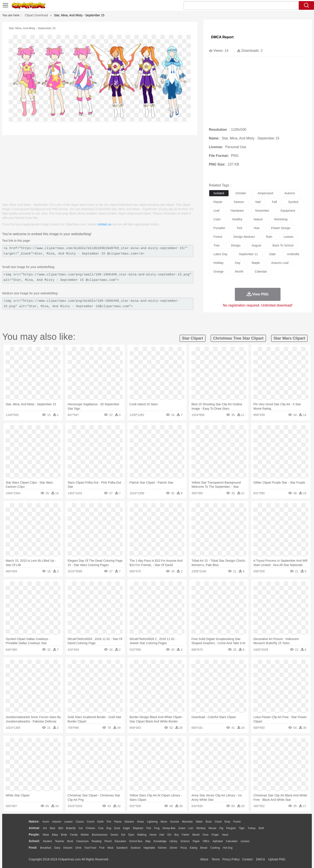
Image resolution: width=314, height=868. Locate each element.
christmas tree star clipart (238, 338)
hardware (237, 211)
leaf (216, 211)
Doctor (114, 835)
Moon (164, 822)
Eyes (131, 835)
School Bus (136, 841)
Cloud (218, 822)
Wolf (261, 828)
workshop (281, 219)
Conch (91, 822)
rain (269, 237)
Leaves (68, 822)
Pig (221, 828)
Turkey (252, 828)
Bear (53, 828)
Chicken (90, 828)
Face (206, 835)
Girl (169, 835)
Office (206, 841)
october (241, 193)
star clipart (193, 338)
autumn (290, 193)
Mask (46, 835)
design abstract (244, 237)
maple (256, 263)
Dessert (68, 848)
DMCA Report (222, 37)
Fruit (102, 848)
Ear (123, 835)
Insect (182, 828)
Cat (81, 828)
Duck (117, 828)
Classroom (82, 841)
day (238, 263)
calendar (261, 271)
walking (142, 835)
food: (33, 848)
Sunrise (175, 822)
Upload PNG (277, 859)
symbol (293, 202)
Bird (61, 828)
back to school (283, 245)
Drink (78, 848)
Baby (55, 835)
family (74, 835)
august (256, 245)
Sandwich (122, 848)
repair (218, 202)
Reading (97, 841)
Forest (237, 822)
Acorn (46, 822)
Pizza (184, 848)
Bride (64, 835)
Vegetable (149, 848)
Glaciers (129, 822)
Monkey (201, 828)
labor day (221, 254)
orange (219, 271)
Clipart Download (36, 15)
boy (177, 835)
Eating (194, 848)
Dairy (57, 848)
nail (258, 202)
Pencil (108, 841)
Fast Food (90, 848)
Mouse (212, 828)
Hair (162, 835)
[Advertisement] (100, 167)
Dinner (174, 848)
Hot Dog (228, 848)
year (257, 228)
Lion (191, 828)
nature (258, 219)
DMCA (260, 859)
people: (34, 834)
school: (34, 841)
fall (274, 202)
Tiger (242, 828)
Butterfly (71, 828)
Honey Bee (169, 828)
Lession (245, 841)
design (236, 245)
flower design (281, 228)
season (239, 202)
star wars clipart (289, 338)
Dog (109, 828)
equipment (288, 211)
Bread (204, 848)
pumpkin (219, 228)
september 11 (248, 254)
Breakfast (46, 848)
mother (85, 835)
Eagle (126, 828)
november (262, 211)
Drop (227, 822)
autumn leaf (280, 263)
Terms (216, 859)
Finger (215, 835)
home (153, 835)
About (204, 859)
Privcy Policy (231, 859)
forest (218, 237)
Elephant (138, 828)
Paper (196, 841)
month (239, 271)
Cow (101, 828)
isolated (219, 193)
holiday (219, 263)
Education (120, 841)
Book (70, 841)
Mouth (196, 835)
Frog (157, 828)
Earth (101, 822)
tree (217, 245)
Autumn (57, 822)
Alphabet (218, 841)
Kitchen (162, 848)
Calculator (232, 841)
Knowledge (160, 841)
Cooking (215, 848)
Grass (140, 822)
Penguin (231, 828)
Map (148, 841)
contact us (104, 224)
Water (199, 822)
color (217, 219)
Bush (209, 822)
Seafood (136, 848)
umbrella (293, 254)
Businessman (100, 835)
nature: (34, 821)
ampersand (265, 193)
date (272, 254)
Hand (225, 835)
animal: (34, 828)
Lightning (152, 822)
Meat (110, 848)
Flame (118, 822)
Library (173, 841)
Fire (109, 822)
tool (239, 228)
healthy (237, 219)
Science (185, 841)
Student (47, 841)
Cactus (80, 822)
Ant (45, 828)
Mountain (187, 822)
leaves (288, 237)
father (186, 835)
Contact (247, 859)
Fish (149, 828)
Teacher (60, 841)
